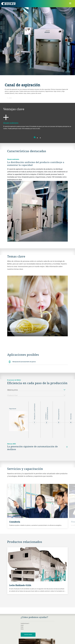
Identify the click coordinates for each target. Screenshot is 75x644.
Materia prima (36, 390)
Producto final (36, 395)
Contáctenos (28, 635)
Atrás (9, 98)
